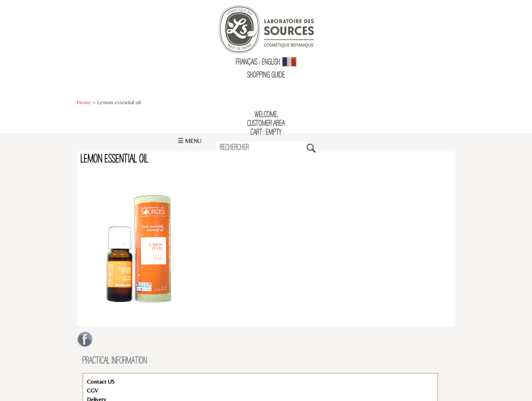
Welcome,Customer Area (266, 119)
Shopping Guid (265, 75)
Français (247, 62)
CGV (92, 390)
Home (84, 102)
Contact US (101, 382)
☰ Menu (190, 141)
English (271, 62)
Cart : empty (266, 133)
